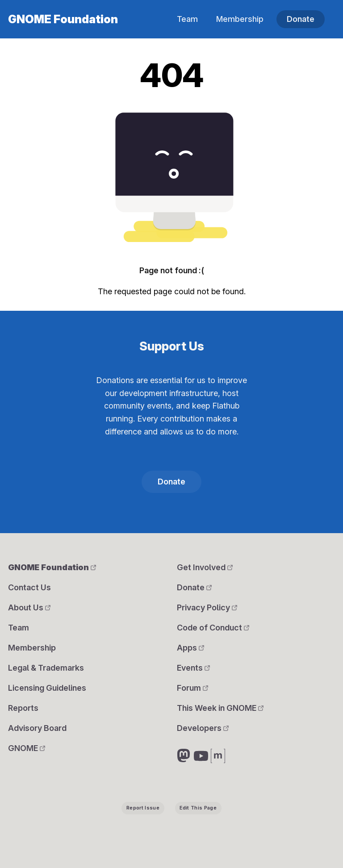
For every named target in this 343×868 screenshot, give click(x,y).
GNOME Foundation (63, 19)
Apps (190, 648)
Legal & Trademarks (46, 668)
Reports (23, 708)
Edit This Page (198, 808)
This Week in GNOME (220, 708)
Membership (240, 19)
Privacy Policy (207, 607)
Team (187, 19)
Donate (301, 19)
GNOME (27, 748)
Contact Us (29, 587)
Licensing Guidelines (47, 688)
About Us (29, 607)
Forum (192, 688)
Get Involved (205, 567)
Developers (203, 728)
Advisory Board (37, 728)
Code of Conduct (213, 628)
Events (193, 668)
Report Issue (143, 808)
